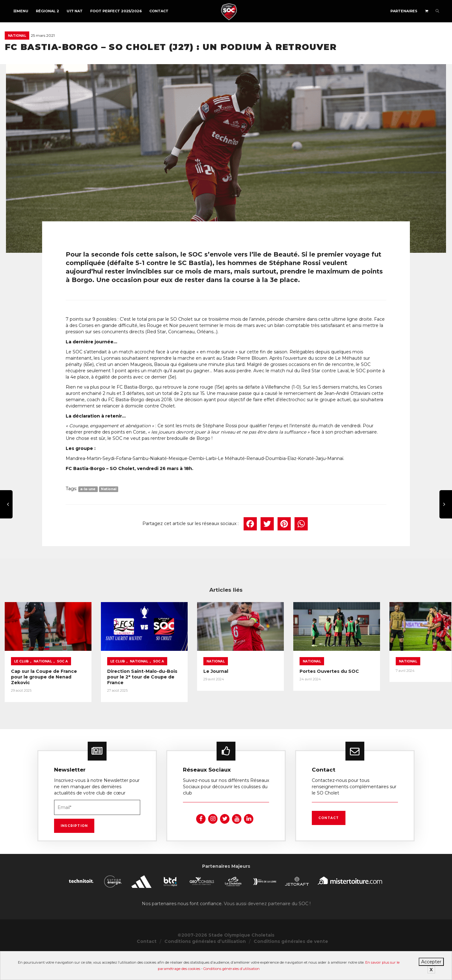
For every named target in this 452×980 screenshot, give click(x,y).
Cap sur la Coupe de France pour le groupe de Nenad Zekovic (53, 684)
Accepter (431, 962)
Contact (159, 11)
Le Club (21, 671)
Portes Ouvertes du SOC (379, 681)
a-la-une (88, 489)
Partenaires (404, 11)
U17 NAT (75, 11)
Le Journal (249, 681)
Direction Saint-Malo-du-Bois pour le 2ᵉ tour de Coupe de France (168, 684)
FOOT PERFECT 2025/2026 (116, 11)
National (17, 36)
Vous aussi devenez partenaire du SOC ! (267, 909)
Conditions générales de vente (291, 946)
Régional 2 (47, 11)
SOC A (62, 671)
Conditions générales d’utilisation (232, 969)
